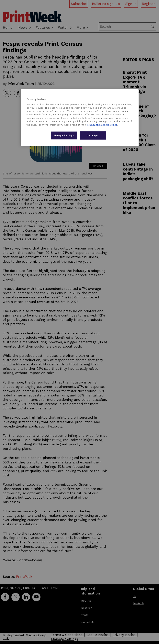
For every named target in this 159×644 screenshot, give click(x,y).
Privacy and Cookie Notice (102, 125)
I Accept (93, 135)
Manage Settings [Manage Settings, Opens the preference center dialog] (64, 135)
